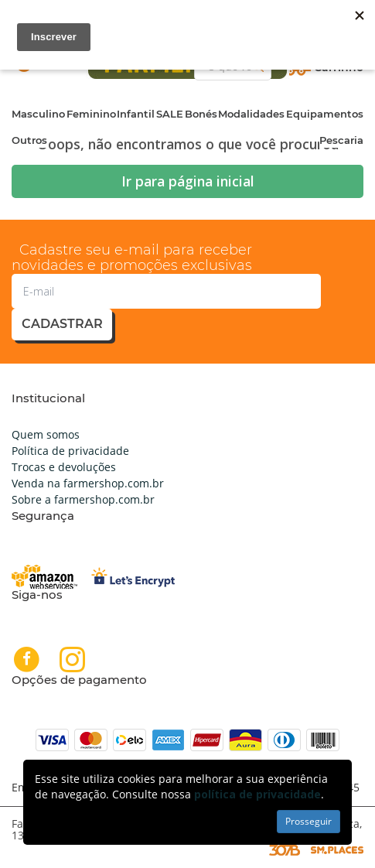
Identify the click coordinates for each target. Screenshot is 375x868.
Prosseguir (309, 821)
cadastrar (62, 324)
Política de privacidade (70, 451)
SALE (170, 114)
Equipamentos (325, 114)
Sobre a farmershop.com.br (83, 499)
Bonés (201, 114)
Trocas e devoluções (64, 467)
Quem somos (46, 434)
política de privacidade (257, 794)
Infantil (136, 114)
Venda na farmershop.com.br (88, 483)
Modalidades (251, 114)
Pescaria (341, 140)
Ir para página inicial (187, 181)
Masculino (38, 114)
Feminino (91, 114)
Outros (29, 140)
